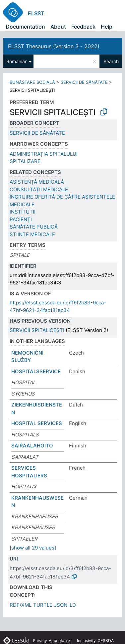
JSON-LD (65, 605)
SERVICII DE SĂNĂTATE (84, 82)
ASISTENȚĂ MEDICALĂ (37, 182)
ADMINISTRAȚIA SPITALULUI (44, 154)
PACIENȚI (21, 219)
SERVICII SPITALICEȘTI (37, 330)
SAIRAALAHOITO (32, 446)
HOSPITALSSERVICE (36, 371)
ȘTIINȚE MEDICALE (32, 234)
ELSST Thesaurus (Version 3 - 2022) (54, 46)
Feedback (83, 27)
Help (107, 27)
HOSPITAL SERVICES (37, 423)
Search (111, 61)
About (58, 27)
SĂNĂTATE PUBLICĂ (34, 227)
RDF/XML (21, 605)
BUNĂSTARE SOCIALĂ (32, 82)
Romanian (17, 61)
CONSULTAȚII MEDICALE (39, 189)
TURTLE (43, 605)
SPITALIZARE (25, 161)
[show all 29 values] (33, 548)
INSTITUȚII (23, 212)
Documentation (25, 27)
